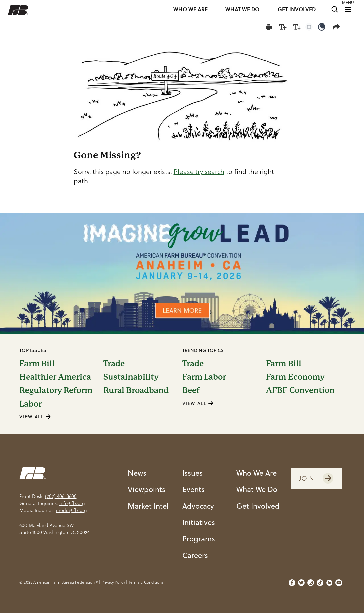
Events (193, 489)
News (137, 473)
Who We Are (256, 473)
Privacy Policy (113, 582)
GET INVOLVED (297, 10)
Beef (191, 390)
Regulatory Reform (56, 390)
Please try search (199, 172)
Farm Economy (295, 377)
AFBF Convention (300, 390)
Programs (199, 539)
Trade (114, 364)
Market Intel (148, 506)
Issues (192, 473)
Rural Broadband (136, 390)
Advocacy (198, 506)
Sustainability (131, 377)
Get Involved (258, 506)
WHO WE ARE (191, 10)
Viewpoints (147, 489)
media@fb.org (71, 510)
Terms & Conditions (146, 582)
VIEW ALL (35, 417)
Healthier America (55, 377)
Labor (31, 404)
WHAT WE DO (242, 10)
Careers (195, 555)
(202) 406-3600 (61, 496)
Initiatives (199, 522)
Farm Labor (204, 377)
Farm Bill (37, 364)
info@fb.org (72, 503)
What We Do (257, 489)
